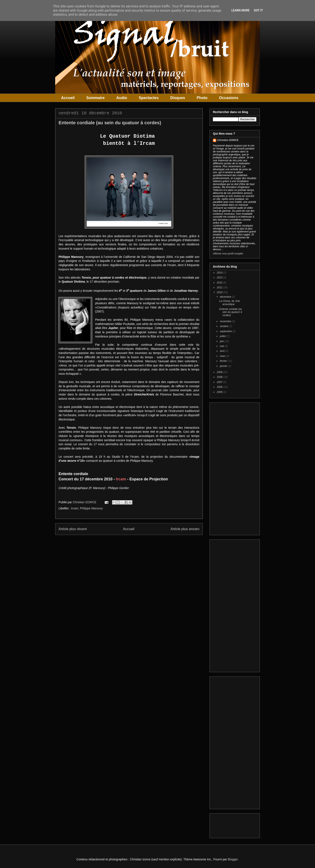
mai (222, 346)
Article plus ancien (185, 529)
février (224, 361)
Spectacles (149, 98)
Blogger (233, 859)
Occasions (229, 98)
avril (223, 351)
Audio (122, 98)
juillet (223, 336)
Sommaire (95, 98)
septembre (226, 331)
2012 (220, 283)
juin (222, 341)
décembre (226, 297)
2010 (220, 292)
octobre (224, 326)
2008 (220, 377)
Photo (202, 98)
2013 (220, 278)
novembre (226, 321)
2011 (220, 287)
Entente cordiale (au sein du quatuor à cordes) (231, 312)
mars (223, 356)
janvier (224, 366)
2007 (220, 382)
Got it (258, 10)
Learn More (240, 10)
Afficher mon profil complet (228, 254)
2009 (220, 372)
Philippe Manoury (91, 508)
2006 (220, 387)
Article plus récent (73, 529)
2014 (220, 273)
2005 (220, 392)
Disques (178, 98)
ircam (75, 508)
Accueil (68, 98)
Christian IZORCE (228, 140)
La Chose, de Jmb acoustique (229, 303)
